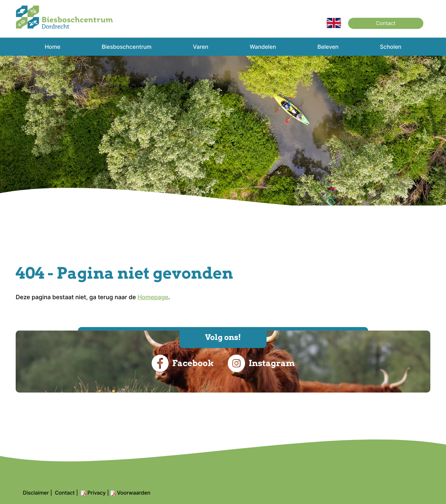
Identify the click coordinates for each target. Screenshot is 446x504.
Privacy (97, 493)
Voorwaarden (134, 493)
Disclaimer (36, 493)
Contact (386, 23)
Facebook (182, 363)
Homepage (153, 297)
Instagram (261, 363)
